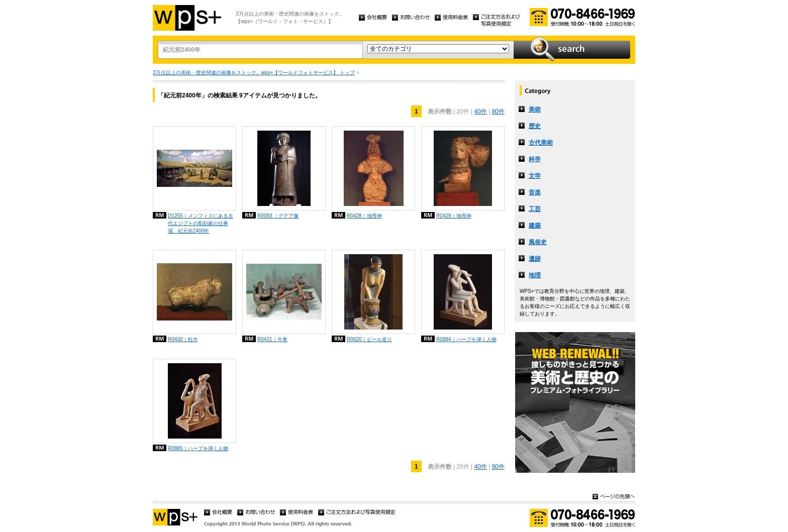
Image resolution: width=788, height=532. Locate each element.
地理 (535, 275)
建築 (535, 226)
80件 (498, 112)
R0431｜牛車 (272, 339)
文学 (535, 176)
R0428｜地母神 (364, 216)
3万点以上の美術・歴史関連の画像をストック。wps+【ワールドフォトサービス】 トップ (254, 73)
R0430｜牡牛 (183, 339)
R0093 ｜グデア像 (278, 216)
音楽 (535, 192)
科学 (535, 159)
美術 (535, 110)
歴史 (535, 126)
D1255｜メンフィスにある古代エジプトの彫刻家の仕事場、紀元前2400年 (201, 223)
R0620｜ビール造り (369, 339)
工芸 (535, 209)
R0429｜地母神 (454, 216)
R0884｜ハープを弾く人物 (466, 339)
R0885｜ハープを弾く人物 (198, 448)
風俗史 (538, 242)
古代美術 (541, 143)
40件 (480, 112)
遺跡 (535, 259)
